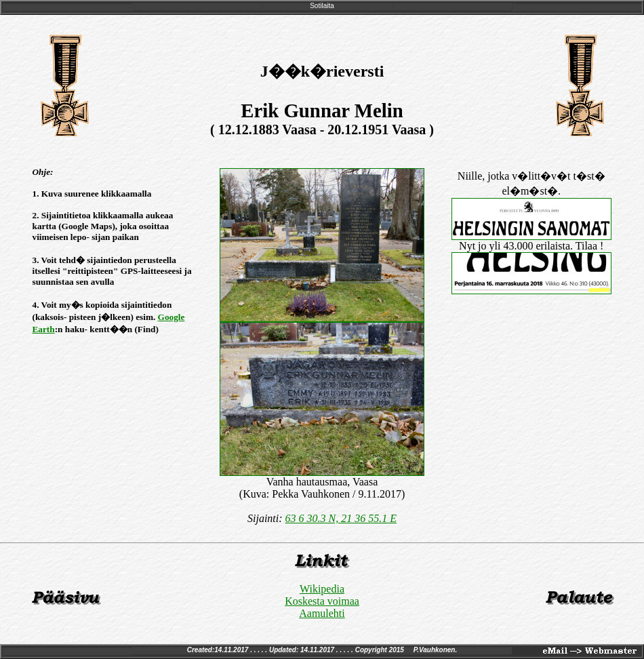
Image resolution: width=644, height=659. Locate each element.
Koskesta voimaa (322, 601)
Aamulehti (322, 613)
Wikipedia (322, 589)
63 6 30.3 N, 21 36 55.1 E (341, 518)
